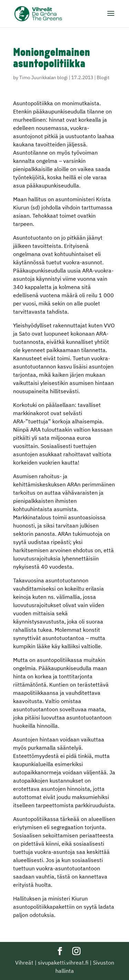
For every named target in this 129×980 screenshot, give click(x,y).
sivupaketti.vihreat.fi (63, 963)
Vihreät (24, 963)
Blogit (103, 77)
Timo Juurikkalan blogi (44, 77)
